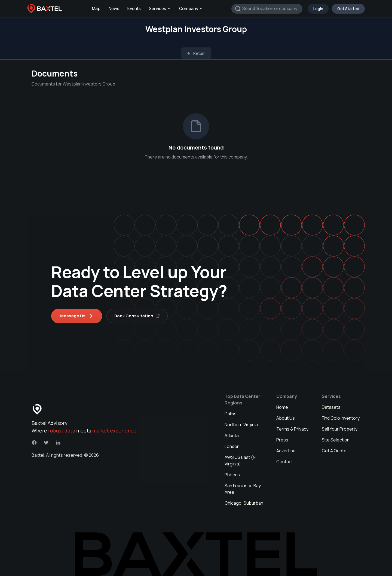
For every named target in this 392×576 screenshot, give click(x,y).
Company (191, 9)
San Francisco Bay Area (243, 489)
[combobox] (267, 9)
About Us (286, 418)
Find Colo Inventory (341, 418)
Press (282, 440)
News (114, 9)
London (232, 446)
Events (134, 9)
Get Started (348, 9)
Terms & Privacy (292, 429)
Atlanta (232, 435)
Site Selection (336, 440)
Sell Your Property (340, 429)
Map (96, 9)
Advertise (286, 451)
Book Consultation (137, 316)
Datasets (331, 407)
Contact (285, 462)
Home (282, 407)
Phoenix (233, 475)
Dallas (231, 414)
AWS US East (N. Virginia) (241, 461)
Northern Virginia (241, 425)
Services (160, 9)
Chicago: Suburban (244, 503)
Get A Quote (334, 451)
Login (318, 9)
